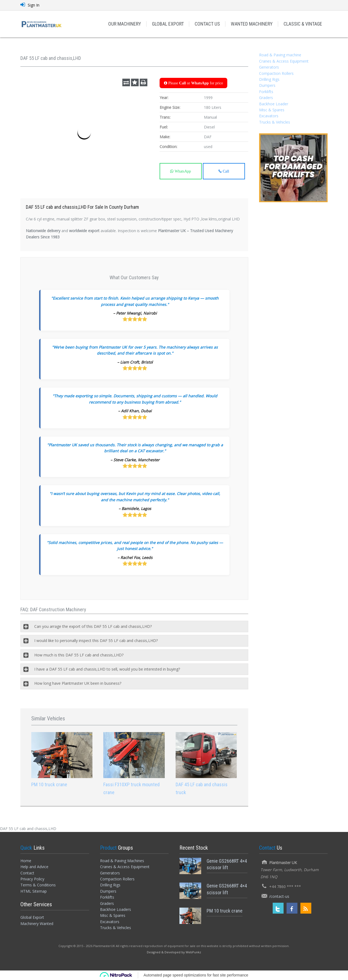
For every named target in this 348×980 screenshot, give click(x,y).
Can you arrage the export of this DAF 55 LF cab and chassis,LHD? (93, 626)
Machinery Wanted (37, 924)
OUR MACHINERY (125, 24)
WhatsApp (182, 171)
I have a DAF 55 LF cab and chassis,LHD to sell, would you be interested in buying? (107, 669)
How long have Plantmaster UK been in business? (78, 683)
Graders (266, 98)
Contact (27, 873)
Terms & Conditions (38, 885)
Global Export (32, 917)
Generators (269, 67)
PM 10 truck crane (49, 784)
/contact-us (279, 896)
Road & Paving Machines (122, 861)
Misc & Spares (272, 110)
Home (26, 861)
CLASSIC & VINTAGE (303, 24)
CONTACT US (207, 24)
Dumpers (267, 85)
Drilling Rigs (269, 79)
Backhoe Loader (274, 104)
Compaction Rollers (276, 73)
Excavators (269, 116)
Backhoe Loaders (116, 909)
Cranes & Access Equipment (284, 61)
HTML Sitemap (34, 891)
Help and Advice (34, 867)
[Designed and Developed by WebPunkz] (174, 952)
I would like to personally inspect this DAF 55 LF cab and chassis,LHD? (96, 640)
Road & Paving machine (280, 55)
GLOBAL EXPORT (168, 24)
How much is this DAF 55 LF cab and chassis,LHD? (79, 655)
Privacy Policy (32, 879)
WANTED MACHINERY (252, 24)
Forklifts (266, 92)
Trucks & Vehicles (275, 122)
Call (225, 171)
